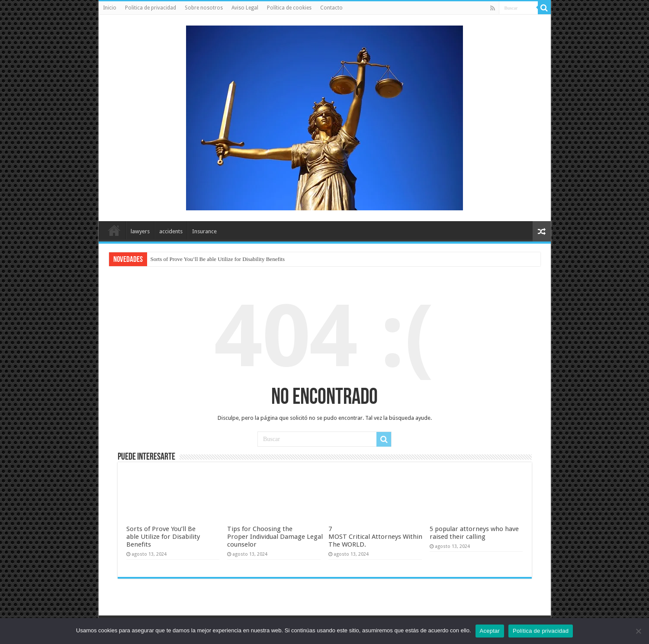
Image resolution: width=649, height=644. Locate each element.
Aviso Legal (245, 8)
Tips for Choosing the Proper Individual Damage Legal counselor (275, 537)
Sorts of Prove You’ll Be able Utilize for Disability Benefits (218, 259)
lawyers (140, 231)
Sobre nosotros (204, 8)
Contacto (331, 8)
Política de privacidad (541, 631)
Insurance (204, 231)
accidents (171, 231)
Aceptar (490, 631)
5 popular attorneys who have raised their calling (474, 533)
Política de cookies (289, 8)
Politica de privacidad (151, 8)
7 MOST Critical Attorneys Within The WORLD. (375, 537)
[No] (638, 631)
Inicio (110, 8)
